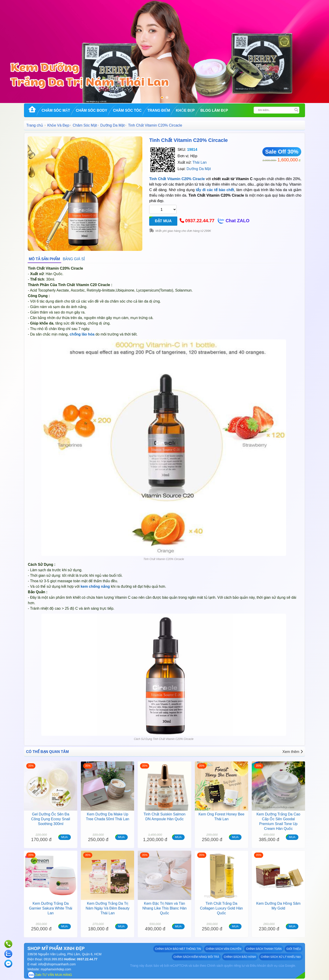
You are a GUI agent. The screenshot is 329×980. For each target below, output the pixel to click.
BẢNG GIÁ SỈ (74, 259)
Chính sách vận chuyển (224, 949)
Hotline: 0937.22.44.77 (80, 959)
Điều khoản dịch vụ (264, 966)
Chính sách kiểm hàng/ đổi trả (196, 957)
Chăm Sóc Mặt (56, 110)
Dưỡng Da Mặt (112, 125)
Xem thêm (293, 752)
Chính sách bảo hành (240, 957)
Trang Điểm (159, 110)
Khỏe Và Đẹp (58, 125)
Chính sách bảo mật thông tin (178, 949)
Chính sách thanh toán (264, 949)
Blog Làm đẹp (214, 110)
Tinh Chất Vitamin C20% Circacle (188, 140)
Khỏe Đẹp (185, 110)
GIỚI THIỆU (294, 949)
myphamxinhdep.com (56, 969)
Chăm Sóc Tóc (127, 110)
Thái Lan (199, 162)
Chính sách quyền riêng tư (226, 966)
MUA (65, 837)
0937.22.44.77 (200, 221)
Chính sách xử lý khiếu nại (281, 957)
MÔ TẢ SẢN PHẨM (44, 259)
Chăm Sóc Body (92, 110)
